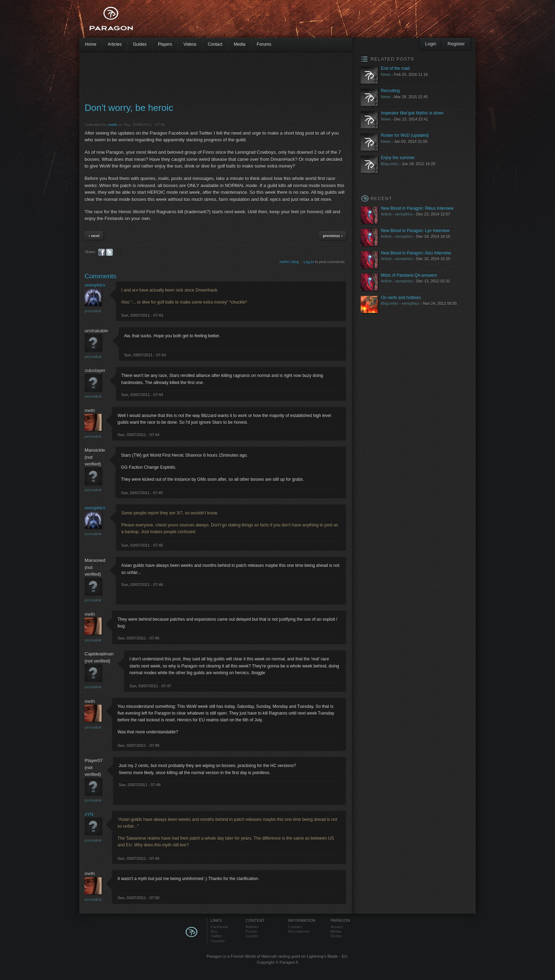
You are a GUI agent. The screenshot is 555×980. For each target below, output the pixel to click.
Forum (251, 931)
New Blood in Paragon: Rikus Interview (417, 208)
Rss (214, 931)
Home (91, 44)
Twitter (216, 936)
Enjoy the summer (398, 158)
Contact (215, 44)
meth (113, 125)
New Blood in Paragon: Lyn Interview (415, 231)
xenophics (95, 285)
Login (431, 44)
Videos (190, 44)
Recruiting (390, 91)
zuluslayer (95, 370)
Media (239, 44)
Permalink (93, 311)
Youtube (218, 941)
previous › (333, 235)
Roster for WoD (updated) (405, 135)
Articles (115, 44)
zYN (89, 814)
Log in (309, 262)
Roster (336, 936)
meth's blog (289, 262)
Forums (264, 44)
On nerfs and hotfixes (401, 298)
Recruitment (299, 931)
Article (386, 214)
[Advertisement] (265, 21)
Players (165, 44)
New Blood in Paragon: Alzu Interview (416, 253)
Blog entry (390, 164)
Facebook (219, 927)
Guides (140, 44)
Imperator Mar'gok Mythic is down (412, 113)
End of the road (395, 68)
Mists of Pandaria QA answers (409, 275)
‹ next (94, 235)
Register (456, 44)
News (386, 74)
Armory (337, 927)
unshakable (96, 331)
